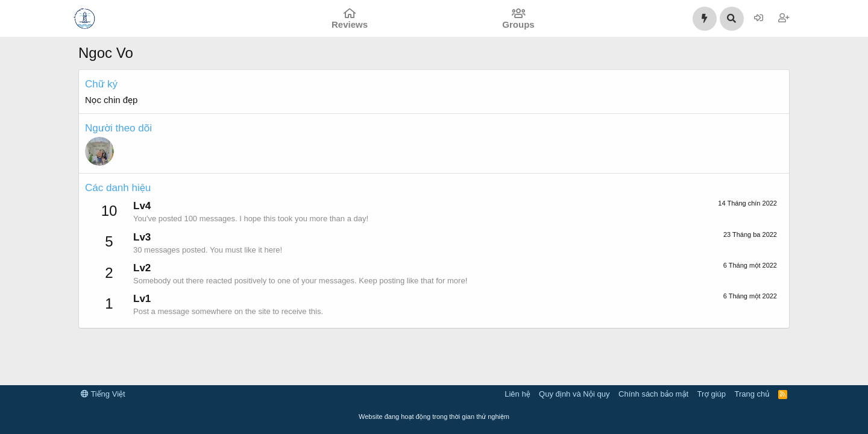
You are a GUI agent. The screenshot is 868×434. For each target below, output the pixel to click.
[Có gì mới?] (705, 19)
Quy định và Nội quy (574, 394)
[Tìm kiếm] (732, 19)
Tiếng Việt (103, 394)
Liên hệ (517, 394)
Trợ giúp (712, 394)
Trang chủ (752, 394)
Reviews (350, 24)
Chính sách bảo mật (653, 394)
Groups (518, 24)
